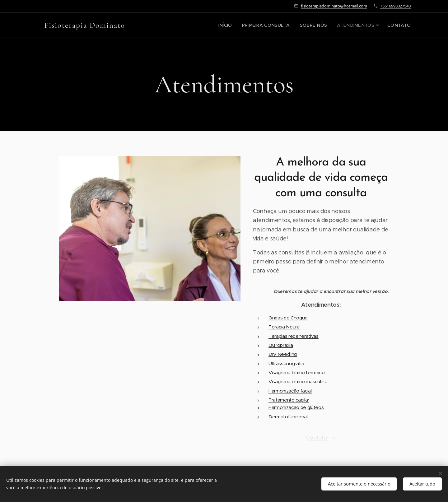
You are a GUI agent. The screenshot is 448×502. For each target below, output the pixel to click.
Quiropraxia (281, 345)
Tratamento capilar (289, 400)
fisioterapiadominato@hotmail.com (334, 6)
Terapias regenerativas (294, 336)
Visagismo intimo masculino (298, 381)
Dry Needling (283, 354)
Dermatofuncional (288, 417)
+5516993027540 (395, 6)
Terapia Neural (284, 327)
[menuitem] (240, 25)
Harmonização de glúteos (296, 407)
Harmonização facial (290, 391)
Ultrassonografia (286, 363)
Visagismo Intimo (287, 372)
